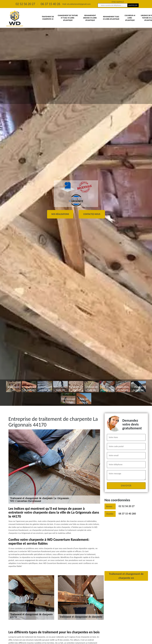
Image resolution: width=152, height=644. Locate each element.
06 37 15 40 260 (127, 514)
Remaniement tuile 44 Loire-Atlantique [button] (111, 18)
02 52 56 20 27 (127, 506)
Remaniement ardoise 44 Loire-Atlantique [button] (90, 18)
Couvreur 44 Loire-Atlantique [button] (130, 18)
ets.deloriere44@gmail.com (79, 4)
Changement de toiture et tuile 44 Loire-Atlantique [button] (68, 18)
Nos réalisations (60, 214)
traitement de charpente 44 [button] (48, 18)
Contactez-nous (92, 214)
